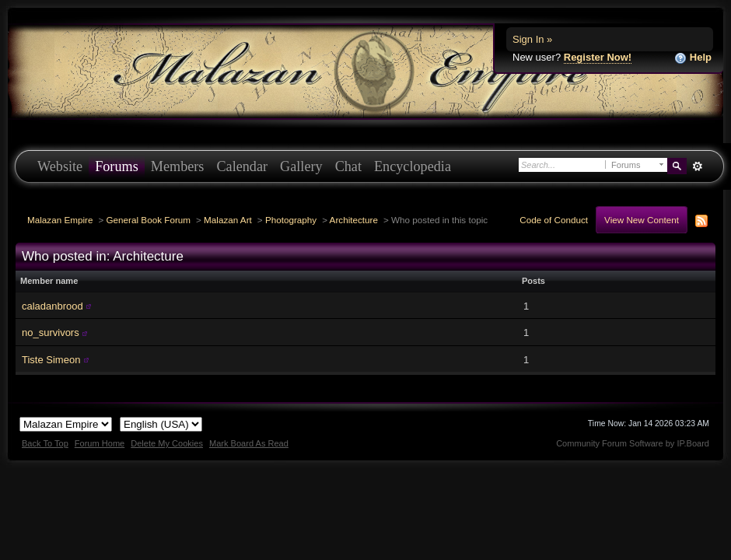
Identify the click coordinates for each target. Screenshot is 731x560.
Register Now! (598, 57)
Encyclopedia (413, 166)
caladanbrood (52, 306)
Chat (348, 166)
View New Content (642, 220)
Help (693, 58)
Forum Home (100, 443)
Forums (117, 166)
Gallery (301, 166)
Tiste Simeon (51, 360)
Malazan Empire (60, 220)
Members (178, 166)
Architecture (354, 220)
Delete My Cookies (167, 443)
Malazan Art (228, 220)
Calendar (242, 166)
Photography (291, 220)
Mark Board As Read (249, 443)
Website (60, 166)
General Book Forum (149, 220)
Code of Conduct (554, 220)
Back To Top (45, 443)
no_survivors (51, 332)
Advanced (697, 166)
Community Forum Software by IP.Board (633, 443)
